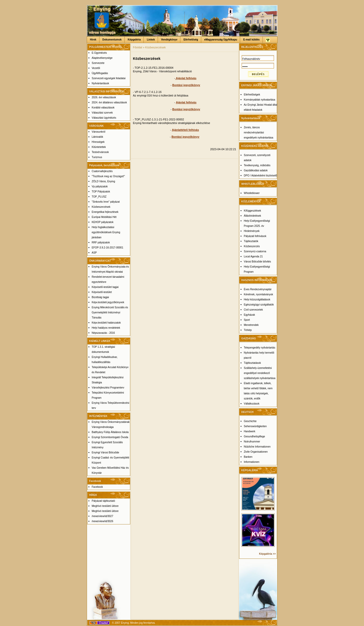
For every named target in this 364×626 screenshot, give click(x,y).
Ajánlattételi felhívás (185, 130)
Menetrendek (251, 325)
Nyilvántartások (100, 83)
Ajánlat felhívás (186, 78)
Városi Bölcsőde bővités (258, 262)
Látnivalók (98, 137)
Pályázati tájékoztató (104, 501)
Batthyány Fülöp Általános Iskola (110, 432)
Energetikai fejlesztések (105, 212)
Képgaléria (134, 40)
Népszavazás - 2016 (103, 333)
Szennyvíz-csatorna (255, 251)
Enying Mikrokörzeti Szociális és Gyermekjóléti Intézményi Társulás (110, 312)
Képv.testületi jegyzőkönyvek (108, 302)
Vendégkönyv (169, 40)
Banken (248, 457)
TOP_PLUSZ (99, 197)
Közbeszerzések (101, 207)
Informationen (252, 462)
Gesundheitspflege (254, 436)
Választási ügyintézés (104, 118)
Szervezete (98, 63)
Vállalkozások (252, 404)
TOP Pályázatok (101, 192)
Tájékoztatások (252, 363)
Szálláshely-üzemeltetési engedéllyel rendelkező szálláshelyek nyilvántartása (260, 373)
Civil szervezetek (253, 310)
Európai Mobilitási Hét (104, 217)
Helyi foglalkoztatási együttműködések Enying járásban (106, 232)
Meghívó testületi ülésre (105, 506)
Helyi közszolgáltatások (257, 300)
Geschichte (250, 421)
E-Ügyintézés (99, 53)
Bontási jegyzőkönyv (186, 85)
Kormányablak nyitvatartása (260, 100)
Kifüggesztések (253, 211)
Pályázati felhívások (255, 236)
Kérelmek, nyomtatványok (259, 294)
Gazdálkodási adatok (256, 170)
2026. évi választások (104, 97)
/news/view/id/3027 (103, 516)
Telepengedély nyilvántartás (260, 348)
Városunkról (99, 132)
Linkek (151, 40)
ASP (94, 253)
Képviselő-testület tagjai (105, 287)
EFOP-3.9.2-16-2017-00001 (108, 248)
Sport (247, 320)
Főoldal (138, 47)
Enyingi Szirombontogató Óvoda (110, 437)
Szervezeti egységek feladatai (109, 78)
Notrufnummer (252, 442)
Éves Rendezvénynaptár (258, 289)
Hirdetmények (252, 231)
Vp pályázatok (100, 186)
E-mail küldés (251, 40)
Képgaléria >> (268, 554)
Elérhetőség (191, 40)
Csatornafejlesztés (102, 171)
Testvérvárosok (100, 152)
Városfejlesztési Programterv (108, 388)
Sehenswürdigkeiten (255, 426)
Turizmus (97, 157)
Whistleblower (252, 193)
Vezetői (96, 68)
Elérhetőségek (252, 95)
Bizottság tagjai (100, 297)
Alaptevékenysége (102, 58)
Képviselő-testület (102, 292)
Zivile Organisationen (256, 452)
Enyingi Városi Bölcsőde (106, 453)
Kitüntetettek (99, 147)
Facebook (97, 487)
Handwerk (250, 431)
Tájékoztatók (251, 241)
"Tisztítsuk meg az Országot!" (108, 176)
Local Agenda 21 (253, 256)
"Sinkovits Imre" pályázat (106, 202)
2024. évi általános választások (109, 102)
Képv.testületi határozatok (106, 323)
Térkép (248, 330)
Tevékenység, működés (257, 165)
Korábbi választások (103, 108)
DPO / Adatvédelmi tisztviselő (261, 176)
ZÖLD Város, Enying (104, 181)
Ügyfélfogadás (100, 73)
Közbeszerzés (252, 246)
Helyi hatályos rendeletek (106, 328)
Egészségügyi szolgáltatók (259, 305)
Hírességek (98, 142)
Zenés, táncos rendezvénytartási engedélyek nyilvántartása (259, 133)
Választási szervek (102, 113)
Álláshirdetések (253, 216)
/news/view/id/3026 (103, 521)
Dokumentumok (112, 40)
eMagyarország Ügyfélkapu (221, 40)
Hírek (93, 40)
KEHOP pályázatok (103, 222)
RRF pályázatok (101, 242)
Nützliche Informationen (257, 447)
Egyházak (250, 315)
